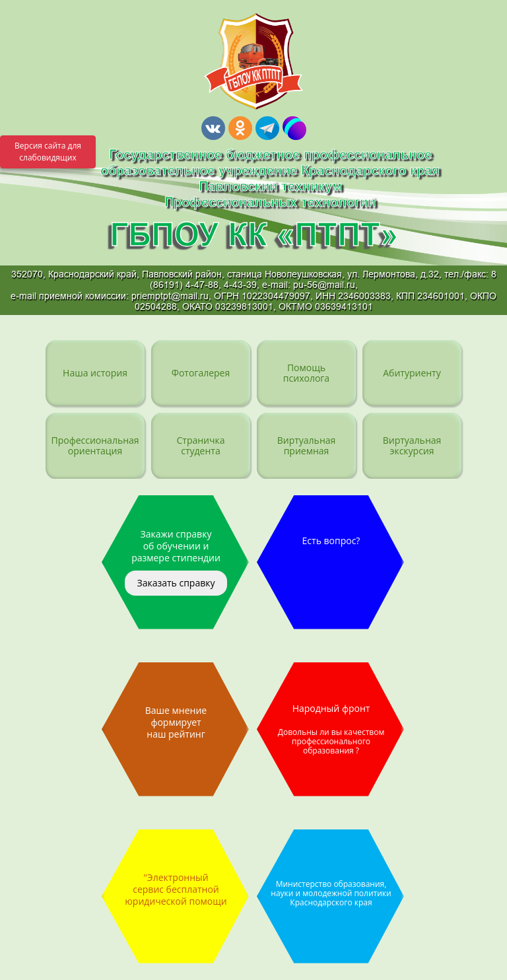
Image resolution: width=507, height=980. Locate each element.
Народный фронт (331, 729)
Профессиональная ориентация (95, 445)
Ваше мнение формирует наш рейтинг (176, 722)
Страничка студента (200, 445)
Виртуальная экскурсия (412, 445)
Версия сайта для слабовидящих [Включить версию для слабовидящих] (48, 152)
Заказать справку (176, 583)
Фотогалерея (201, 373)
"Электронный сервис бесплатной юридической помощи (176, 889)
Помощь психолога (306, 373)
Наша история (95, 373)
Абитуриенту (412, 373)
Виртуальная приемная (307, 445)
